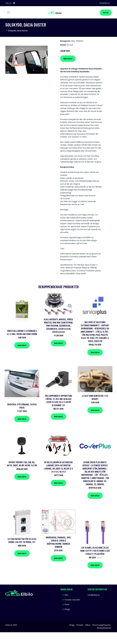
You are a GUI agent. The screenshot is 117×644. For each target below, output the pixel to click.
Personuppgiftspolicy (102, 625)
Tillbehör (80, 41)
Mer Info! (68, 59)
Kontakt (80, 625)
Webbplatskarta (104, 628)
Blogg (67, 609)
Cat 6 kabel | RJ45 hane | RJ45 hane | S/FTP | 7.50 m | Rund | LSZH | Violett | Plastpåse (95, 551)
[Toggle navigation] (8, 12)
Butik (106, 13)
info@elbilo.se (105, 3)
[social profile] (14, 3)
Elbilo (67, 604)
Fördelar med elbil (72, 600)
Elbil (73, 41)
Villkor (88, 625)
